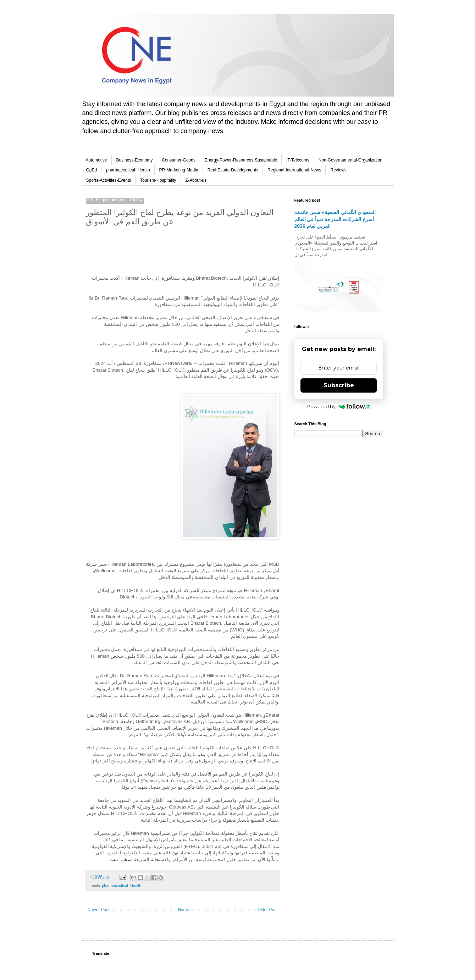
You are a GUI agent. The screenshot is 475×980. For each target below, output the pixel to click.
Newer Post (99, 910)
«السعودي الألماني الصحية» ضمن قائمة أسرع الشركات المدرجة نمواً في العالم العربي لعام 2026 (335, 219)
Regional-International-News (294, 170)
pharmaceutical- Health (128, 170)
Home (183, 910)
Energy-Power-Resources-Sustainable (241, 160)
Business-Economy (135, 160)
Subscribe (339, 385)
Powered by (339, 406)
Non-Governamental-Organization (350, 160)
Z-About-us (196, 180)
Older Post (268, 910)
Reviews (338, 170)
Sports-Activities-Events (109, 180)
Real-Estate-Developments (233, 170)
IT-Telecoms (298, 160)
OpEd (92, 170)
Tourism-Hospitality (158, 180)
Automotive (96, 160)
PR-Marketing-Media (179, 170)
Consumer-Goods (179, 160)
